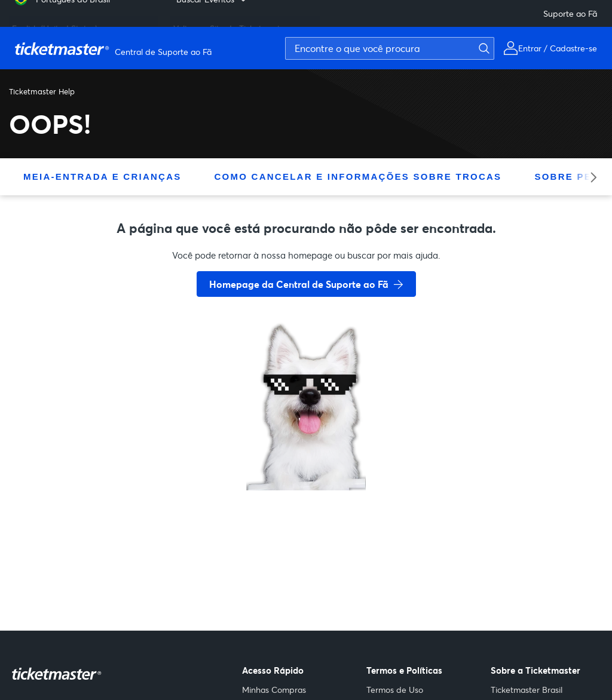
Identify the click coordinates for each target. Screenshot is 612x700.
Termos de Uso (395, 690)
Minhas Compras (274, 690)
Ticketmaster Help (42, 91)
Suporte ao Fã (570, 13)
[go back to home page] (306, 448)
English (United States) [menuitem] (55, 24)
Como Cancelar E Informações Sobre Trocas (358, 176)
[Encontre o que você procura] (390, 48)
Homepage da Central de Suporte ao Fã (299, 284)
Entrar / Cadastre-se (558, 48)
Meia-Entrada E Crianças (102, 176)
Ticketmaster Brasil (527, 690)
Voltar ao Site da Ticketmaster (231, 24)
